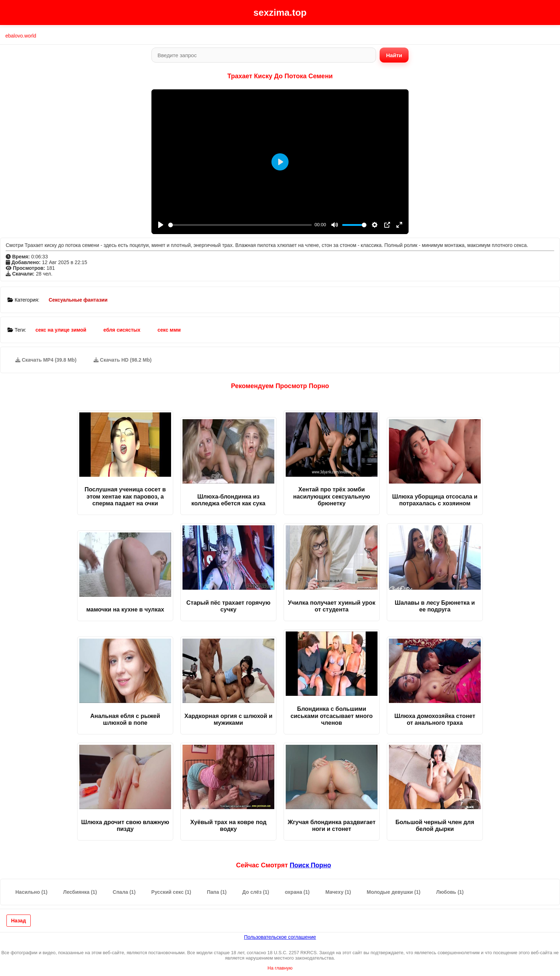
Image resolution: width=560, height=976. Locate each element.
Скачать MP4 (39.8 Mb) (46, 360)
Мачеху (338, 892)
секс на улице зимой (61, 330)
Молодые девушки (394, 892)
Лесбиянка (80, 892)
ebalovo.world (21, 36)
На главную (280, 968)
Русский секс (171, 892)
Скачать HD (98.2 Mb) (123, 360)
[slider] (240, 225)
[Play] (161, 225)
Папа (217, 892)
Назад (19, 921)
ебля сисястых (122, 330)
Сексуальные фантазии (78, 300)
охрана (297, 892)
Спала (124, 892)
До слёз (256, 892)
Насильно (31, 892)
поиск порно (310, 865)
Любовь (450, 892)
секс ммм (169, 330)
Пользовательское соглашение (280, 937)
